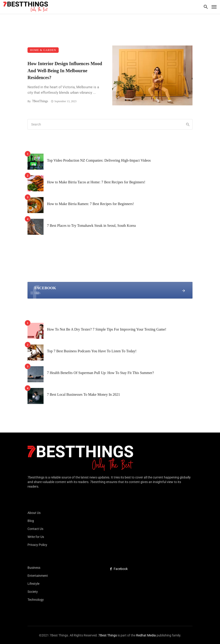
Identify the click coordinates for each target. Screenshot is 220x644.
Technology (36, 600)
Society (33, 592)
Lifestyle (33, 584)
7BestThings (40, 101)
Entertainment (38, 576)
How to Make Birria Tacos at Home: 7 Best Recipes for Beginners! (96, 182)
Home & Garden (43, 50)
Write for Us (36, 537)
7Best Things (108, 635)
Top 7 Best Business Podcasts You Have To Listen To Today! (92, 351)
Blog (31, 521)
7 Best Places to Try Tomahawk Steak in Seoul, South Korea (91, 226)
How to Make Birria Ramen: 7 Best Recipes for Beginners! (90, 204)
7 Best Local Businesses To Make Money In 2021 (84, 394)
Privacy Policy (37, 545)
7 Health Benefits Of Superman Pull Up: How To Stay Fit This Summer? (100, 373)
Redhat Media (146, 635)
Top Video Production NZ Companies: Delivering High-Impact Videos (99, 160)
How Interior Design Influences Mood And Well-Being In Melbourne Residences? (65, 70)
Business (34, 568)
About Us (34, 513)
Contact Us (35, 529)
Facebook (119, 569)
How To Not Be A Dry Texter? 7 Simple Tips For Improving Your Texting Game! (107, 329)
